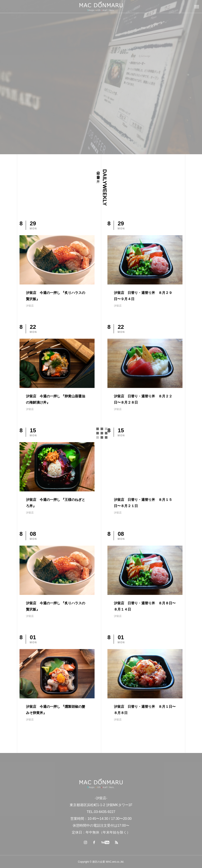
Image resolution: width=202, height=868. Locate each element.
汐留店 (30, 306)
